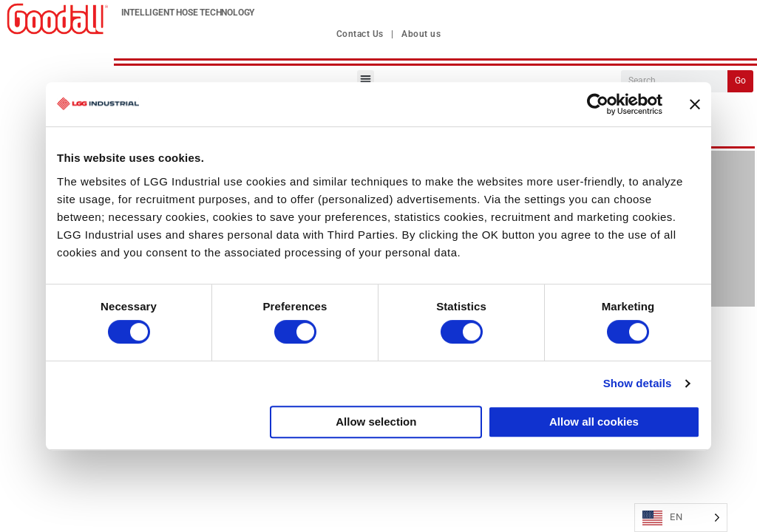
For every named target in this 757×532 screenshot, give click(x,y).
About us (421, 34)
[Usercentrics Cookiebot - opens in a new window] (598, 104)
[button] (366, 79)
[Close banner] (695, 104)
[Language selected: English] (681, 518)
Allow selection (376, 422)
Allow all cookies (594, 422)
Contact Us (360, 34)
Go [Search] (740, 81)
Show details (638, 383)
